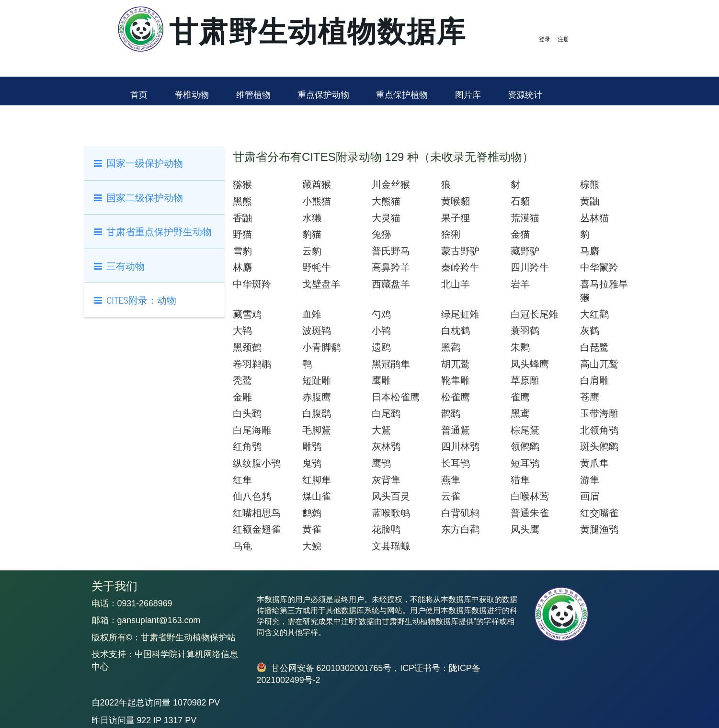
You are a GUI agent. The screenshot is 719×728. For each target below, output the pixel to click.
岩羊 (520, 284)
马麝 (590, 251)
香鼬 (242, 218)
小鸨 (381, 330)
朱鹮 (520, 347)
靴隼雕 (456, 380)
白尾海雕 (252, 430)
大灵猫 (386, 218)
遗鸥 (381, 347)
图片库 (468, 95)
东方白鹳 (460, 529)
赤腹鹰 (317, 397)
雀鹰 (520, 397)
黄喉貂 (456, 201)
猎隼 (520, 480)
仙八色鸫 (252, 496)
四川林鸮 (460, 446)
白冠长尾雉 (535, 314)
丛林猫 (594, 218)
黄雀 (312, 529)
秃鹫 (242, 380)
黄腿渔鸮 (599, 529)
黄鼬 (590, 201)
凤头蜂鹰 (530, 364)
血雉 (312, 314)
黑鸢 (520, 413)
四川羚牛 (530, 267)
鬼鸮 (312, 463)
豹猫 (312, 234)
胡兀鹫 (456, 364)
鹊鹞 (451, 413)
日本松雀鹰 (396, 397)
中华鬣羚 (599, 267)
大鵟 (381, 430)
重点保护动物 (323, 95)
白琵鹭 (594, 347)
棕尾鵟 (525, 430)
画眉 (590, 496)
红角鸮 (247, 446)
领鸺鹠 (525, 446)
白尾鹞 (386, 413)
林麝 (242, 267)
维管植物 (253, 95)
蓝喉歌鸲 (391, 513)
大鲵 (312, 546)
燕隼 (451, 480)
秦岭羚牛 (460, 267)
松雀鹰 (456, 397)
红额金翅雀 (257, 529)
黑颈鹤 (247, 347)
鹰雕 (381, 380)
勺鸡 (381, 314)
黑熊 (242, 201)
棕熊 (590, 184)
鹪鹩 (312, 513)
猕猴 (242, 184)
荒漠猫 (525, 218)
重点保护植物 (402, 95)
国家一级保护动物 (139, 163)
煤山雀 (317, 496)
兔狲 (381, 234)
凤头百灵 (391, 496)
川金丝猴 (391, 184)
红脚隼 (317, 480)
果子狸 (456, 218)
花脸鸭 (386, 529)
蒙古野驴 (460, 251)
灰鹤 (590, 330)
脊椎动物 (192, 95)
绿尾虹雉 (460, 314)
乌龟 (242, 546)
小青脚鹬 (321, 347)
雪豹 (242, 251)
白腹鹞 (317, 413)
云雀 (451, 496)
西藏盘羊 (391, 284)
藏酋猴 (317, 184)
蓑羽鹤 (525, 330)
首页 (139, 95)
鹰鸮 (381, 463)
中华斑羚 (252, 284)
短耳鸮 (525, 463)
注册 (563, 39)
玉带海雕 (599, 413)
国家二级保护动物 (139, 197)
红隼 (242, 480)
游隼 (590, 480)
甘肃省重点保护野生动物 (153, 231)
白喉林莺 (530, 496)
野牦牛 (317, 267)
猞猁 (451, 234)
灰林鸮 (386, 446)
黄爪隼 (594, 463)
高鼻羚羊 (391, 267)
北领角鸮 (599, 430)
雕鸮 (312, 446)
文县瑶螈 (391, 546)
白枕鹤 (456, 330)
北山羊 (456, 284)
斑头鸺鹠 (599, 446)
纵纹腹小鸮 (257, 463)
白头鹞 (247, 413)
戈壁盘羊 (321, 284)
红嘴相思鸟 (257, 513)
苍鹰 (590, 397)
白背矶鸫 (460, 513)
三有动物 (120, 266)
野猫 (242, 234)
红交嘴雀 (599, 513)
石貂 (520, 201)
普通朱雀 (530, 513)
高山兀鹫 (599, 364)
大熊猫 (386, 201)
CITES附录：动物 (135, 300)
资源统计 (525, 95)
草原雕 (525, 380)
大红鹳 (594, 314)
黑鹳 (451, 347)
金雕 (242, 397)
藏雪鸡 (247, 314)
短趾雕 (317, 380)
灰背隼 (386, 480)
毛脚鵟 (317, 430)
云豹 (312, 251)
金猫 (520, 234)
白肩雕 (594, 380)
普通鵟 (456, 430)
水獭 (312, 218)
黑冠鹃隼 (391, 364)
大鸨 (242, 330)
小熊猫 (317, 201)
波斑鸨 (317, 330)
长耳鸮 (456, 463)
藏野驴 (525, 251)
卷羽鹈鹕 (252, 364)
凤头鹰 (525, 529)
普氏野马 (391, 251)
